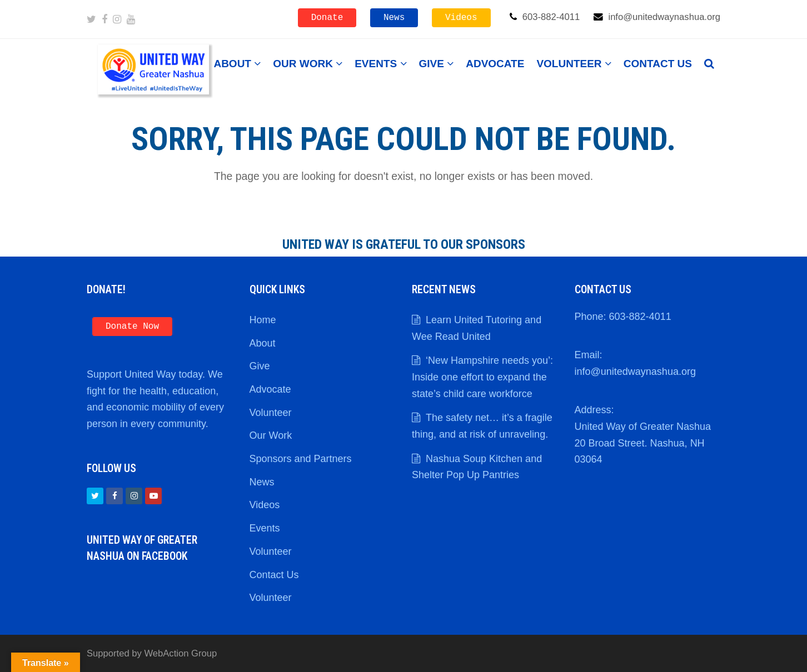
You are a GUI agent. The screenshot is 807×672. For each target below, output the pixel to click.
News (394, 18)
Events (265, 528)
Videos (461, 18)
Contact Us (274, 575)
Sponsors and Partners (301, 459)
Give (260, 366)
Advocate (270, 389)
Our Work (271, 435)
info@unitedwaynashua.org (635, 372)
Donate (327, 18)
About (263, 343)
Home (263, 320)
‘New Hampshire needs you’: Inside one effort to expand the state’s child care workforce (482, 377)
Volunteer (271, 413)
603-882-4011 (640, 317)
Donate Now (132, 327)
